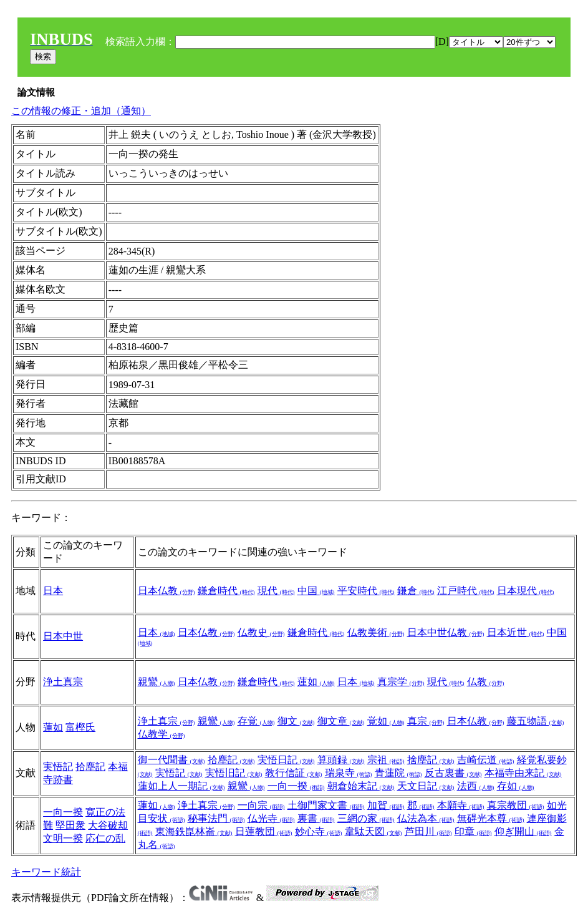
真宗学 (401, 682)
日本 (53, 591)
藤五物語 (536, 721)
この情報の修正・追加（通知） (81, 111)
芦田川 (428, 831)
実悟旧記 (234, 773)
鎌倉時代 (226, 591)
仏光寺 (271, 818)
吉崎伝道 (486, 760)
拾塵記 (90, 767)
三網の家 (366, 818)
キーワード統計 (46, 872)
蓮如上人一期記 (181, 786)
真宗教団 (516, 805)
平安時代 (366, 591)
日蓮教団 (264, 831)
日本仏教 (166, 591)
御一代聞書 (171, 760)
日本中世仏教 (446, 632)
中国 (316, 591)
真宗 (426, 721)
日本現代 (526, 591)
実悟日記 (286, 760)
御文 (296, 721)
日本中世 (63, 636)
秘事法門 (216, 818)
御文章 (341, 721)
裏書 (316, 818)
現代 (276, 591)
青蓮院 (398, 773)
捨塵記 (431, 760)
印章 (473, 831)
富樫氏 (80, 727)
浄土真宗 (63, 682)
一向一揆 (296, 786)
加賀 (386, 805)
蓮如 (316, 682)
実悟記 (58, 767)
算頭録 (341, 760)
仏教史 (261, 632)
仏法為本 (426, 818)
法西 (476, 786)
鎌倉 (416, 591)
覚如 (386, 721)
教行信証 (294, 773)
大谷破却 (108, 825)
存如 (516, 786)
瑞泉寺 (349, 773)
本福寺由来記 (523, 773)
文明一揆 (63, 838)
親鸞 (157, 682)
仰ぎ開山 (523, 831)
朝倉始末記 (361, 786)
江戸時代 (466, 591)
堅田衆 (70, 825)
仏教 (486, 682)
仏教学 (161, 734)
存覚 (256, 721)
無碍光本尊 (491, 818)
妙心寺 (319, 831)
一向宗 (261, 805)
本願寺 (461, 805)
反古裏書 (453, 773)
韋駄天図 (374, 831)
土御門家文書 (326, 805)
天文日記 (426, 786)
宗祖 (386, 760)
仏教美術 (376, 632)
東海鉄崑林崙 (194, 831)
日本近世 (516, 632)
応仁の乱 (105, 838)
